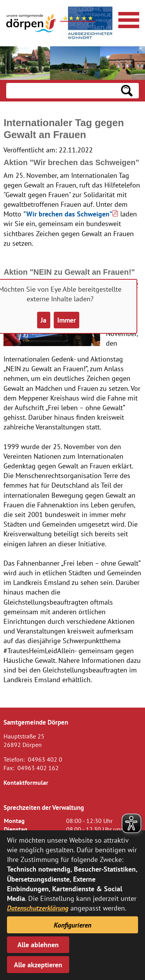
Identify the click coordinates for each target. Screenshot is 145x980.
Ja (43, 320)
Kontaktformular (26, 782)
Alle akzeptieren (38, 965)
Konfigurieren (72, 925)
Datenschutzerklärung (38, 908)
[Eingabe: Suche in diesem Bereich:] (61, 91)
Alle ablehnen (38, 945)
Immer (67, 320)
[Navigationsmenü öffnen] (128, 19)
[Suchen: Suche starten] (127, 91)
